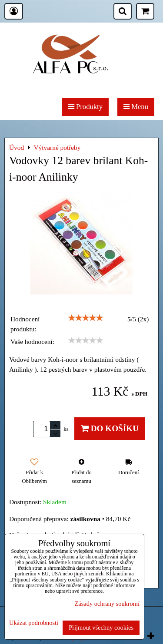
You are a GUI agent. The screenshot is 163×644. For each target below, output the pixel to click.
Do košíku (110, 428)
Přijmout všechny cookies (101, 627)
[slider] (86, 318)
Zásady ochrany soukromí (107, 604)
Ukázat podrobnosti (34, 623)
